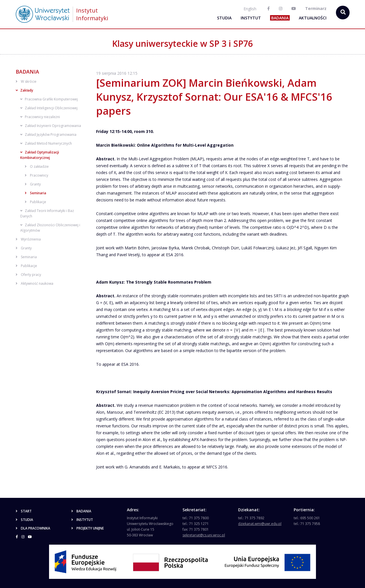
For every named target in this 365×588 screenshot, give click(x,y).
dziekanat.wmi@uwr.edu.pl (260, 524)
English (250, 9)
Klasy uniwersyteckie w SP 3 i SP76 (182, 44)
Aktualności (313, 18)
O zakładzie (37, 166)
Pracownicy (36, 175)
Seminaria (36, 193)
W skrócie (26, 81)
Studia (224, 18)
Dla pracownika (33, 528)
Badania (280, 18)
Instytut (251, 18)
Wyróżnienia (28, 239)
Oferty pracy (28, 275)
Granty (33, 184)
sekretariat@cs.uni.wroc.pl (204, 535)
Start (24, 511)
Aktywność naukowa (35, 283)
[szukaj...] (343, 13)
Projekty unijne (88, 528)
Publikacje (36, 202)
